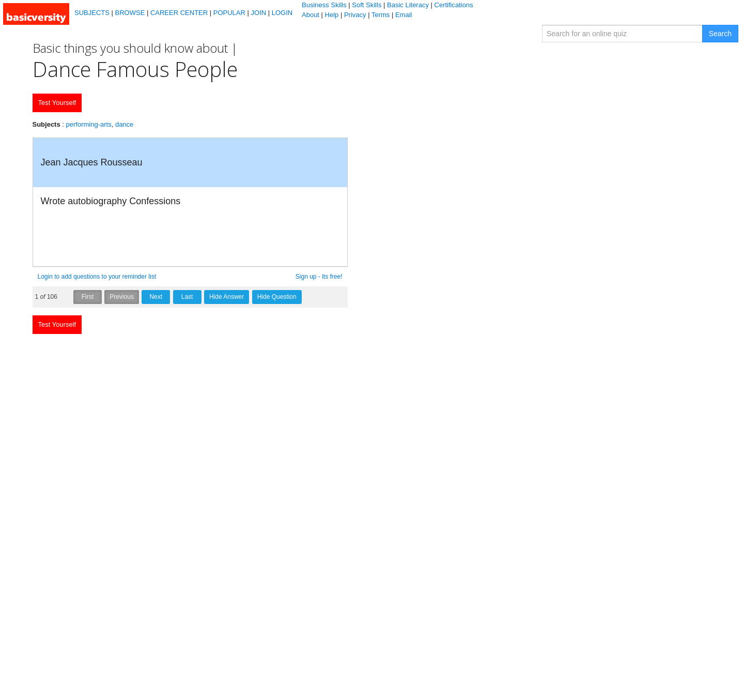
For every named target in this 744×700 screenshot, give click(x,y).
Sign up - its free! (319, 277)
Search (720, 34)
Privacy (355, 15)
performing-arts (89, 124)
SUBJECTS (92, 13)
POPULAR (229, 13)
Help (332, 15)
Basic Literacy (408, 5)
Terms (381, 15)
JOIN (259, 13)
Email (404, 15)
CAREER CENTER (179, 13)
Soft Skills (367, 5)
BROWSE (130, 13)
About (311, 15)
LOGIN (282, 13)
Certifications (454, 5)
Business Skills (324, 5)
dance (124, 124)
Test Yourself (57, 103)
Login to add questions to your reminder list (97, 277)
